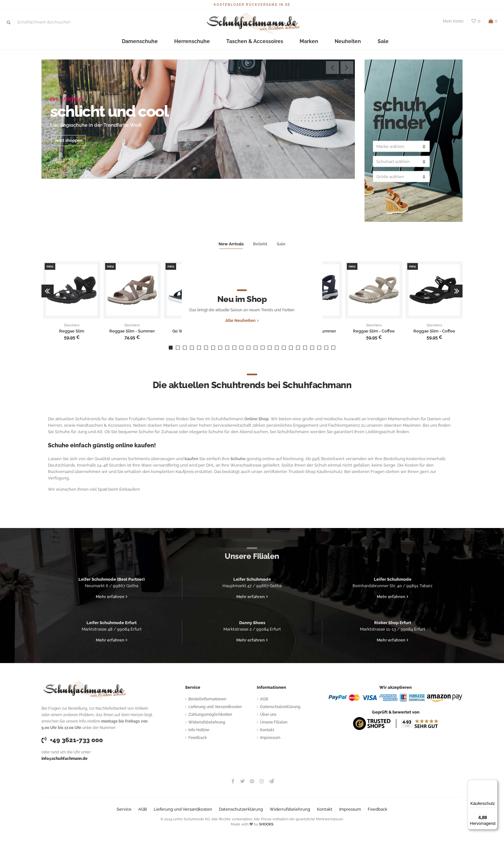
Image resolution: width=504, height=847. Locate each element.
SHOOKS (266, 824)
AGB (264, 699)
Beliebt (260, 244)
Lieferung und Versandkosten (215, 707)
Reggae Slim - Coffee (374, 331)
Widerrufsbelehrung (207, 722)
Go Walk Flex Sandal (193, 331)
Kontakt (267, 730)
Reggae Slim (72, 331)
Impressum (270, 738)
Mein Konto (453, 21)
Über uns (268, 715)
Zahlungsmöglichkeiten (210, 715)
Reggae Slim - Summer (132, 331)
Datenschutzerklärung (280, 707)
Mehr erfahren (110, 597)
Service (124, 809)
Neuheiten (321, 42)
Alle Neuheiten (251, 331)
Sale (347, 42)
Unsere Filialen (274, 722)
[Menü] (494, 784)
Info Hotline (199, 730)
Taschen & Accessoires (253, 42)
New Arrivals (231, 244)
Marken (293, 42)
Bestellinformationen (207, 699)
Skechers (72, 325)
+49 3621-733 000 (72, 740)
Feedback (198, 738)
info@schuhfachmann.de (64, 759)
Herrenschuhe (206, 42)
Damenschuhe (167, 42)
